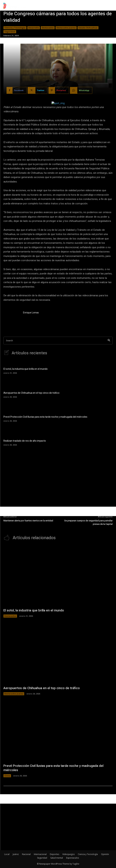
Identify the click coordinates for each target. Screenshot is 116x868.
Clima (7, 776)
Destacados (48, 28)
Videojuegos (68, 854)
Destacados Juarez (66, 28)
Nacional (26, 854)
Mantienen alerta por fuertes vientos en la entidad (28, 521)
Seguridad (10, 32)
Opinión (105, 854)
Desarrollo (34, 28)
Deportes (54, 854)
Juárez (16, 854)
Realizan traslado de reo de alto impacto (25, 441)
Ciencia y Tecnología (15, 28)
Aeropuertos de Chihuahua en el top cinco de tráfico (31, 393)
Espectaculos (73, 858)
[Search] (109, 341)
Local (7, 854)
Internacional (40, 854)
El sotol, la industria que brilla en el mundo (26, 369)
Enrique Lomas (31, 313)
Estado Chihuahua (88, 28)
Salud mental (57, 858)
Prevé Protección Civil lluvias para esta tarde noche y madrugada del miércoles (45, 417)
